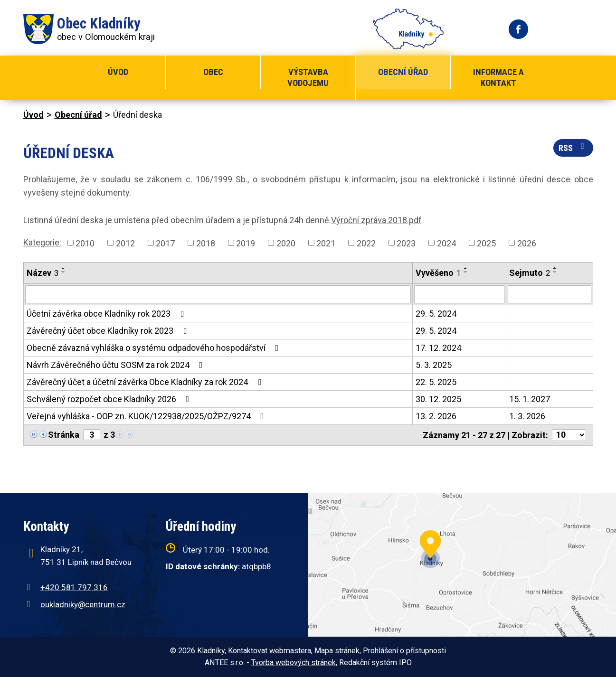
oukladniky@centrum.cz (83, 604)
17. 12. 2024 (438, 348)
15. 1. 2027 (530, 399)
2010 (85, 243)
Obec (213, 72)
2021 (326, 243)
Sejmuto (530, 273)
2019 (246, 243)
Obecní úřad (403, 72)
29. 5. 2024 (436, 314)
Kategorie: (42, 242)
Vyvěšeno (438, 273)
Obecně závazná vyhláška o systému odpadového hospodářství (155, 348)
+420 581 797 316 (74, 587)
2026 (527, 243)
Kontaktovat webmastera (270, 651)
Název (43, 273)
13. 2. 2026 (436, 416)
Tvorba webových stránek (294, 663)
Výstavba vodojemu (308, 77)
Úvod (118, 72)
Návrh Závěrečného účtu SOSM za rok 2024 (117, 365)
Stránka (64, 435)
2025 (486, 243)
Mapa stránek (337, 651)
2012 (125, 243)
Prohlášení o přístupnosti (404, 651)
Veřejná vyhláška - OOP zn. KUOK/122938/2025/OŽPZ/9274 (147, 416)
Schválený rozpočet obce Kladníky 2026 (110, 399)
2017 (165, 243)
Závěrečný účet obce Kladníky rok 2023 (109, 331)
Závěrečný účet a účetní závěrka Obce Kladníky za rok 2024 (146, 382)
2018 (206, 243)
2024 (446, 243)
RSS (573, 147)
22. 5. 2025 (436, 382)
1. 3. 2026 (527, 416)
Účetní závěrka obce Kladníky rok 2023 (107, 314)
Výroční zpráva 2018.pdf (376, 220)
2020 (286, 243)
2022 (366, 243)
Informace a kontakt (498, 77)
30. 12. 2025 (438, 399)
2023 (406, 243)
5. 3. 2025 (434, 365)
